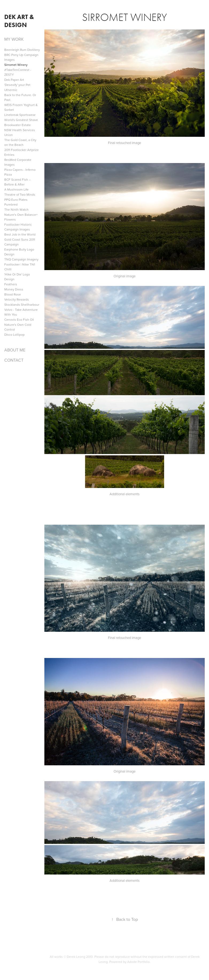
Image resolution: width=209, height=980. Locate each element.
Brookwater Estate (18, 125)
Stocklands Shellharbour (22, 304)
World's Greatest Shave (21, 120)
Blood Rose (13, 294)
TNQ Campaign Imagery (21, 259)
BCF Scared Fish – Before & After (18, 182)
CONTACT (14, 360)
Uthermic (11, 90)
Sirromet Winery (16, 65)
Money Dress (14, 289)
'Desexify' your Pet (17, 85)
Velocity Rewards (17, 299)
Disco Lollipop (14, 334)
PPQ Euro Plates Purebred (16, 202)
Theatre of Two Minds (20, 194)
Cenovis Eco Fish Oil (19, 319)
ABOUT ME (15, 350)
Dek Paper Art (14, 80)
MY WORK (14, 39)
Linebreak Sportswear (20, 115)
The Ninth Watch (16, 209)
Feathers (11, 284)
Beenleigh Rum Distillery (22, 50)
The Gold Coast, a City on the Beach (20, 142)
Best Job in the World (20, 234)
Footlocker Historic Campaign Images (18, 227)
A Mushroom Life (16, 189)
